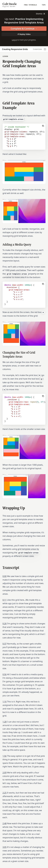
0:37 (5, 644)
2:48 (5, 823)
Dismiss (41, 14)
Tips (44, 5)
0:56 (5, 674)
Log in (14, 40)
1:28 (5, 722)
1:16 (5, 702)
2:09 (5, 773)
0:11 (5, 600)
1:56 (5, 756)
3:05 (5, 847)
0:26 (5, 624)
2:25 (5, 793)
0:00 (5, 576)
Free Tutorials (30, 5)
